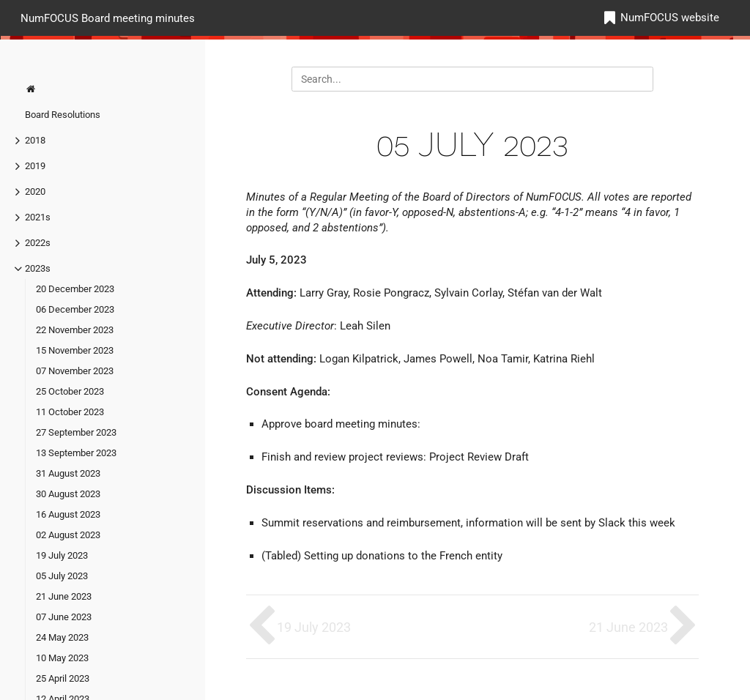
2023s (38, 268)
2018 (35, 140)
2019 (35, 166)
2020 (35, 191)
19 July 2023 (62, 555)
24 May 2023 (62, 637)
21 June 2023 (64, 596)
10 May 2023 (62, 658)
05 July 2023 (62, 576)
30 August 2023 (68, 494)
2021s (38, 217)
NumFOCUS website (670, 18)
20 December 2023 (75, 289)
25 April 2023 (63, 678)
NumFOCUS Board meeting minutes (108, 18)
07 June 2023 (64, 617)
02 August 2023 (68, 535)
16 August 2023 (68, 514)
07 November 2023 (75, 371)
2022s (38, 243)
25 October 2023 (70, 391)
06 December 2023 (75, 309)
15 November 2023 (75, 350)
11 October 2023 (70, 412)
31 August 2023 (68, 473)
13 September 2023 (76, 453)
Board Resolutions (63, 115)
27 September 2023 (76, 432)
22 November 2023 (75, 330)
